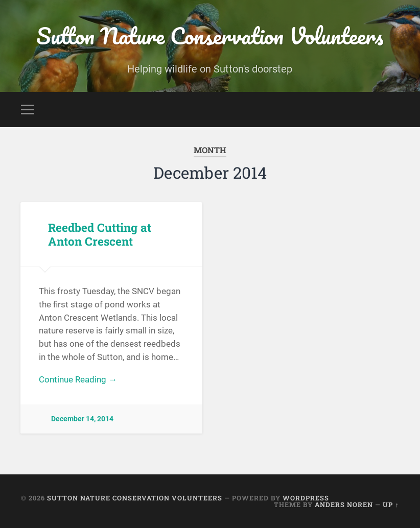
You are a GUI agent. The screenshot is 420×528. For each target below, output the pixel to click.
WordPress (306, 498)
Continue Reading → (78, 379)
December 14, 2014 (82, 419)
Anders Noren (344, 505)
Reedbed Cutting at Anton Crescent (100, 234)
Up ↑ (391, 505)
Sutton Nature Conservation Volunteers (210, 35)
